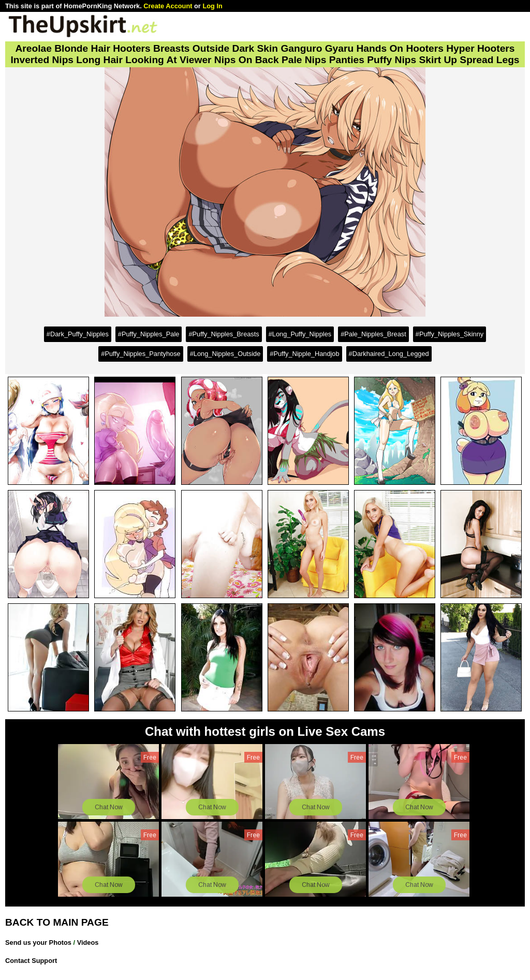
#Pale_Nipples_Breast (373, 334)
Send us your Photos (38, 942)
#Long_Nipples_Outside (225, 354)
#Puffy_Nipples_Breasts (224, 334)
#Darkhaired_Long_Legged (389, 354)
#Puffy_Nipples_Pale (149, 334)
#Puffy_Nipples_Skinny (450, 334)
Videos (88, 942)
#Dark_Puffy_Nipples (78, 334)
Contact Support (31, 961)
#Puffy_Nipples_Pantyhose (141, 354)
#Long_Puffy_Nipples (300, 334)
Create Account (168, 6)
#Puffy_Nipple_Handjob (304, 354)
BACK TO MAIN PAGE (57, 922)
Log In (212, 6)
